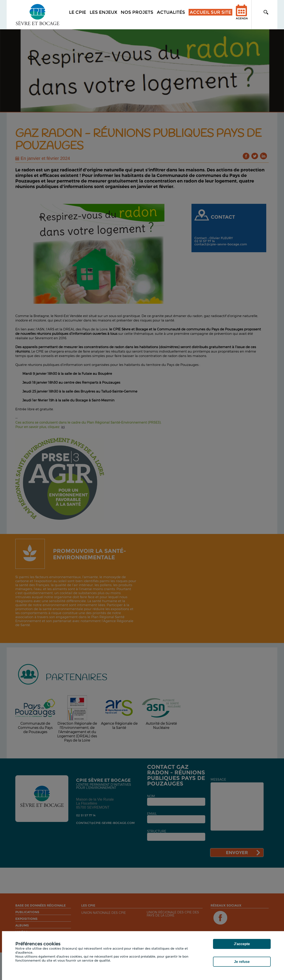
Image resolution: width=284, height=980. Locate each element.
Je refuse (242, 962)
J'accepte (242, 944)
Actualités (171, 12)
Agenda (242, 15)
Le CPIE (78, 12)
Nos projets (137, 12)
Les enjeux (103, 12)
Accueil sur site (210, 12)
